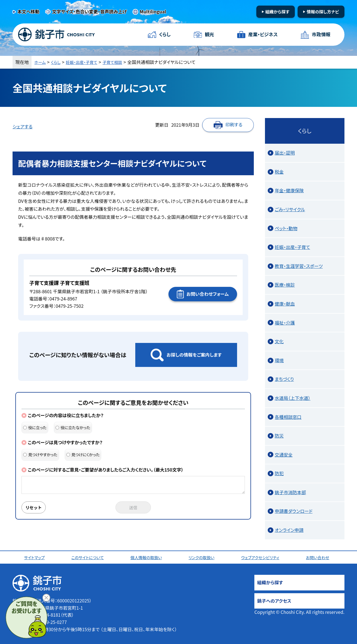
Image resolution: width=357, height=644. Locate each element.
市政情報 (320, 35)
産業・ (262, 35)
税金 (279, 172)
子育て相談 (120, 62)
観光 (209, 35)
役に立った (35, 427)
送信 (133, 508)
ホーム (41, 62)
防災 (279, 436)
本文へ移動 (28, 11)
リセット (35, 508)
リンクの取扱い (203, 557)
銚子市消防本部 (290, 492)
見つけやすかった (40, 455)
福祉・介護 (285, 323)
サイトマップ (36, 557)
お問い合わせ (320, 557)
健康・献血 (285, 304)
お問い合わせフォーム (208, 294)
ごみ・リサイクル (290, 209)
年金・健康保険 (289, 190)
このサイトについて (89, 557)
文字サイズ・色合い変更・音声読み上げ (90, 11)
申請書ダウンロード (294, 511)
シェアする (23, 126)
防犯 (279, 473)
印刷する (234, 124)
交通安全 (284, 455)
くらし (165, 35)
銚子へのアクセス (274, 601)
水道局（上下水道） (293, 398)
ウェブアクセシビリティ (262, 557)
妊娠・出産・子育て (86, 62)
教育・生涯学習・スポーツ (299, 266)
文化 (279, 341)
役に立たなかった (73, 427)
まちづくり (284, 379)
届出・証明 (285, 153)
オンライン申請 (289, 530)
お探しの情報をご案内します (194, 355)
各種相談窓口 (288, 417)
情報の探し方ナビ (323, 12)
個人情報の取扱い (148, 557)
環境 (279, 360)
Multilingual (153, 11)
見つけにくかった (83, 455)
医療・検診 (285, 285)
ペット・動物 (286, 228)
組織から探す (277, 12)
